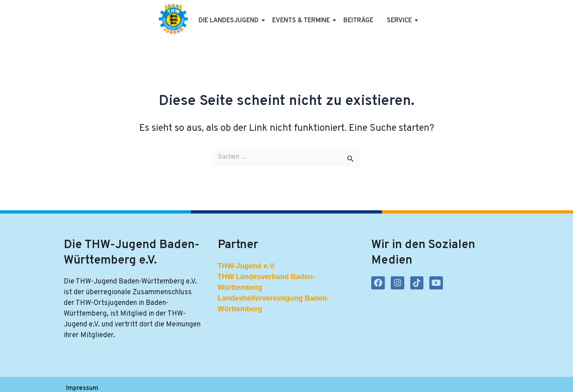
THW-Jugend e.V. (247, 255)
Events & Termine (288, 15)
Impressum (82, 379)
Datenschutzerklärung (143, 379)
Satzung (200, 379)
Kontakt (236, 379)
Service (386, 15)
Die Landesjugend (215, 15)
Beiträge (344, 15)
